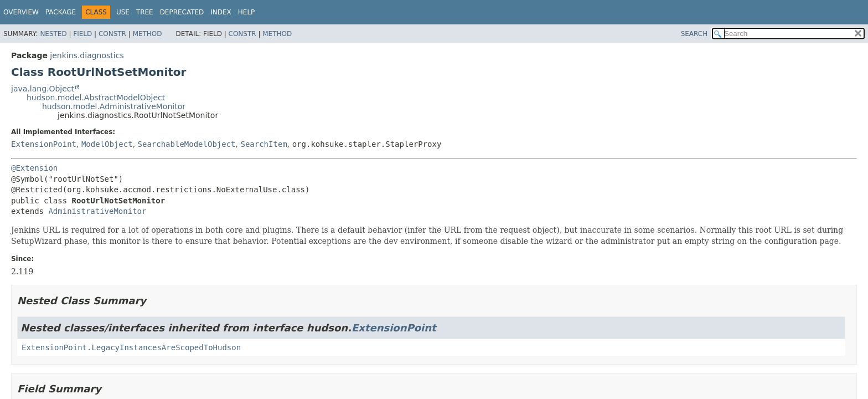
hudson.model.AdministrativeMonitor (114, 106)
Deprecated (182, 12)
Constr (112, 34)
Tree (145, 12)
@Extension (34, 168)
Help (247, 12)
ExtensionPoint (44, 144)
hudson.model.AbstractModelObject (96, 98)
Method (148, 34)
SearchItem (263, 144)
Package (61, 12)
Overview (21, 12)
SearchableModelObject (187, 144)
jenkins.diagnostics (87, 55)
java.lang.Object (43, 89)
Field (82, 34)
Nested (53, 34)
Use (123, 12)
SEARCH (694, 34)
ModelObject (107, 144)
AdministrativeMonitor (97, 211)
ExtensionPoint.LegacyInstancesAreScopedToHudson (131, 347)
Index (221, 12)
